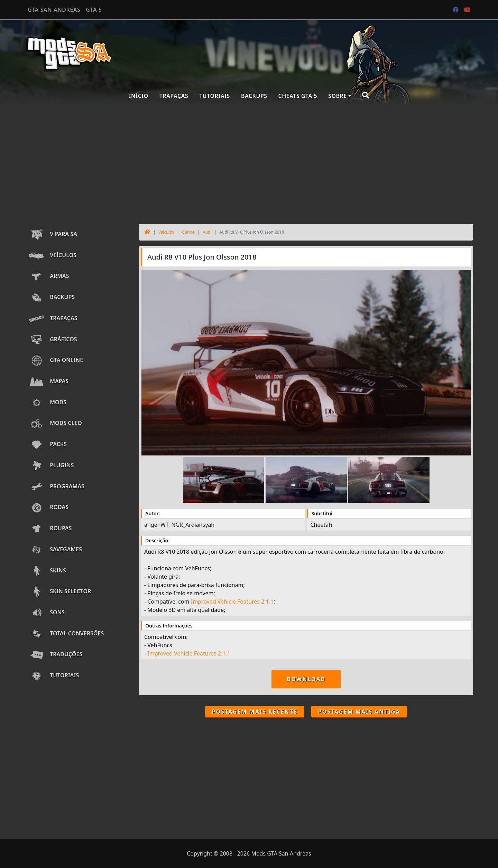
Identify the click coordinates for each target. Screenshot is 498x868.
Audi (207, 232)
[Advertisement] (249, 163)
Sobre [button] (338, 96)
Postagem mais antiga (359, 712)
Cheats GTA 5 (298, 96)
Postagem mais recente (255, 712)
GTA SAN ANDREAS (54, 10)
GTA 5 (94, 10)
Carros (188, 232)
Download (306, 679)
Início (139, 96)
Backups (254, 96)
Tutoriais (215, 96)
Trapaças (174, 96)
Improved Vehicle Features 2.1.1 (232, 602)
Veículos (166, 232)
